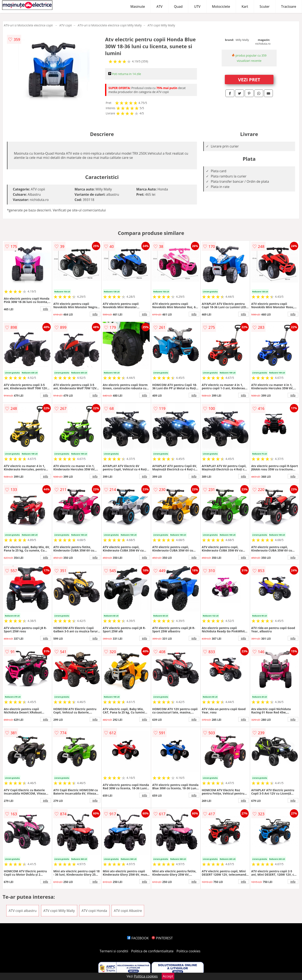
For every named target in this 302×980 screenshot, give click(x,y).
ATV (159, 6)
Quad (178, 6)
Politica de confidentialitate (152, 951)
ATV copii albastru (23, 911)
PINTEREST (162, 938)
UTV (197, 6)
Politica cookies (189, 951)
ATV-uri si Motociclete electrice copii (28, 25)
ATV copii (66, 25)
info (46, 309)
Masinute (138, 6)
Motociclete (221, 6)
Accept (168, 976)
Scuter (265, 6)
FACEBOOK (138, 938)
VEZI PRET (249, 79)
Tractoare (289, 6)
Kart (245, 6)
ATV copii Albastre (128, 911)
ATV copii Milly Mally (161, 25)
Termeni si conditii (114, 951)
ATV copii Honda (94, 911)
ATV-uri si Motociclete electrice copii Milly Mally (110, 25)
